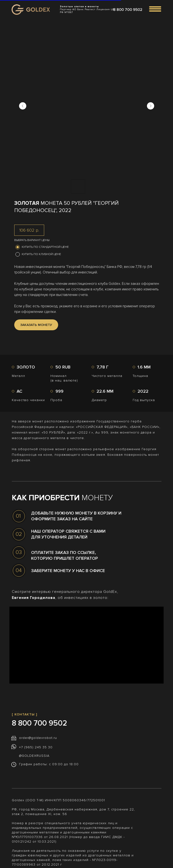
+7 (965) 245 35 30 (36, 747)
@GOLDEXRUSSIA (34, 756)
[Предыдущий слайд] (23, 106)
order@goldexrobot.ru (38, 738)
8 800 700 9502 (128, 10)
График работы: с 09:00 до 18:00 (49, 764)
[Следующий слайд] (151, 106)
